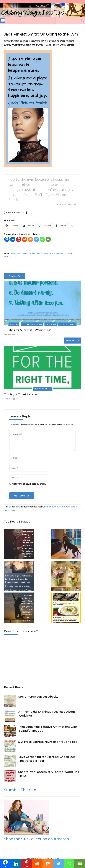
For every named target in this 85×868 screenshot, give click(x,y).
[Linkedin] (13, 239)
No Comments (11, 334)
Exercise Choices (67, 324)
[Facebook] (7, 239)
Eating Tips (51, 324)
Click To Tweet (65, 204)
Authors (14, 324)
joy (12, 256)
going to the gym (44, 253)
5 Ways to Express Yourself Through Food (48, 742)
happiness (58, 253)
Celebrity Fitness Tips (32, 324)
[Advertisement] (42, 660)
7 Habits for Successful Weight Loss (28, 330)
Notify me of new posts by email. (29, 484)
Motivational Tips (42, 389)
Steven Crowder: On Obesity (38, 697)
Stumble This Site (20, 790)
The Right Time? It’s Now (21, 394)
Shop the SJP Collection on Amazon (36, 839)
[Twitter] (36, 239)
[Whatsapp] (42, 239)
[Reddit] (25, 239)
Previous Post (14, 276)
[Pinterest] (19, 239)
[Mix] (30, 239)
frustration (29, 253)
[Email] (48, 239)
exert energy (16, 253)
